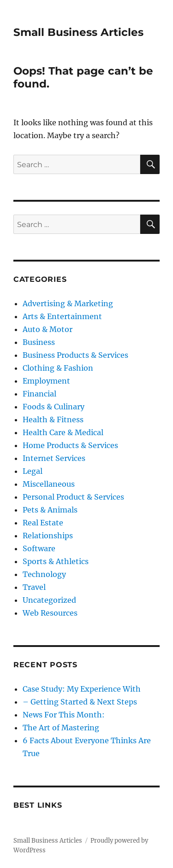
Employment (46, 381)
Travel (34, 587)
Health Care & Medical (63, 432)
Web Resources (50, 613)
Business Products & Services (75, 355)
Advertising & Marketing (68, 303)
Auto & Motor (48, 329)
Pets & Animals (50, 510)
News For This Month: (64, 715)
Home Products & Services (70, 445)
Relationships (48, 536)
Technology (44, 574)
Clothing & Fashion (58, 368)
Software (39, 548)
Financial (39, 394)
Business (39, 342)
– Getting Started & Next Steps (80, 702)
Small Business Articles (78, 32)
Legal (33, 471)
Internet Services (54, 458)
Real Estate (43, 523)
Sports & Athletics (56, 561)
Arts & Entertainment (62, 316)
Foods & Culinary (54, 407)
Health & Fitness (53, 419)
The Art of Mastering (61, 728)
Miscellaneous (49, 484)
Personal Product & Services (73, 497)
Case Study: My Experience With (82, 689)
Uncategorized (49, 600)
